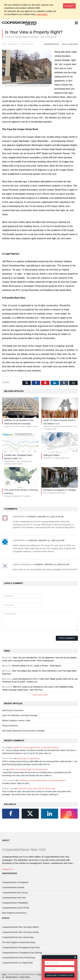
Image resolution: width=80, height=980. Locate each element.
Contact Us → (9, 869)
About (6, 840)
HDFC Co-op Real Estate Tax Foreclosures (28, 769)
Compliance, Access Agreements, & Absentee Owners (35, 747)
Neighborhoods (51, 44)
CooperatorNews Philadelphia (15, 903)
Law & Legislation (70, 44)
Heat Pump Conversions (13, 710)
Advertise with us (12, 977)
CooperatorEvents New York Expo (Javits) (20, 932)
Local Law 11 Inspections (28, 758)
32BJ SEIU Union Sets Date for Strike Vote (36, 788)
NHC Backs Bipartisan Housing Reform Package (23, 731)
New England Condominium (14, 913)
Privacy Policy (25, 977)
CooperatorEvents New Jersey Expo (18, 937)
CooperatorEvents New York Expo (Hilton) (20, 927)
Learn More (42, 14)
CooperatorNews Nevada (13, 887)
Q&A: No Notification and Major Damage (20, 715)
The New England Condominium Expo (19, 942)
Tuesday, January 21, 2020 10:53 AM (46, 540)
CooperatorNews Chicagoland (15, 882)
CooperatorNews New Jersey (15, 893)
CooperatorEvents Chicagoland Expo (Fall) (21, 947)
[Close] (69, 6)
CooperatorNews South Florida (16, 908)
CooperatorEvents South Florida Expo (19, 958)
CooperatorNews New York (14, 898)
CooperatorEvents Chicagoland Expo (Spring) (22, 953)
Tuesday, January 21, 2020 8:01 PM (52, 564)
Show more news (40, 695)
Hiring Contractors (10, 726)
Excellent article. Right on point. (16, 783)
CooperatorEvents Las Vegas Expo (17, 963)
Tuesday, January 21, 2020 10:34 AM (45, 517)
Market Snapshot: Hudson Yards (16, 720)
